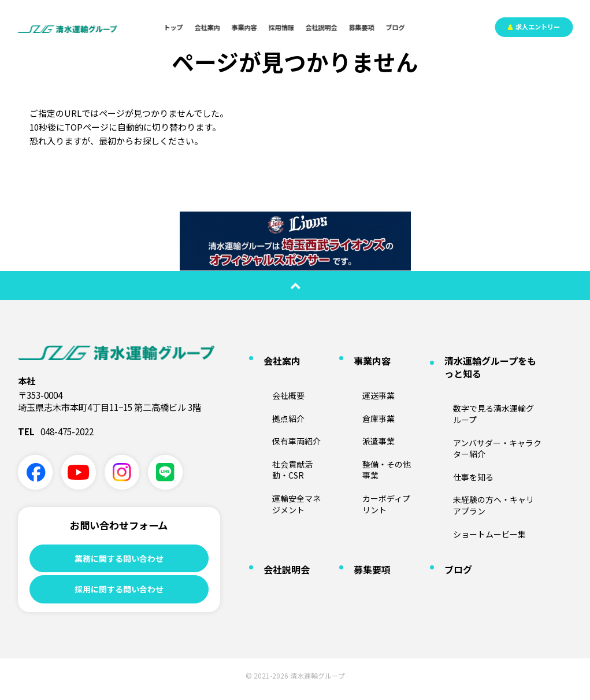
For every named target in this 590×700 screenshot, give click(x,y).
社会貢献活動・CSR (289, 426)
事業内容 (244, 27)
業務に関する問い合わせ (119, 559)
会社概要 (272, 375)
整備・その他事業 (376, 426)
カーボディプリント (379, 442)
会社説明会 (322, 27)
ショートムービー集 (470, 453)
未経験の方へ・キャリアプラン (487, 437)
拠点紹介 (272, 392)
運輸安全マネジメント (292, 442)
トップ (174, 27)
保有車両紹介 (279, 409)
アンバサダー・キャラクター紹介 (491, 403)
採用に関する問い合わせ (119, 594)
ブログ (396, 27)
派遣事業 (362, 409)
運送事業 (362, 375)
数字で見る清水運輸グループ (483, 386)
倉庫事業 (362, 392)
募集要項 (362, 27)
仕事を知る (456, 420)
